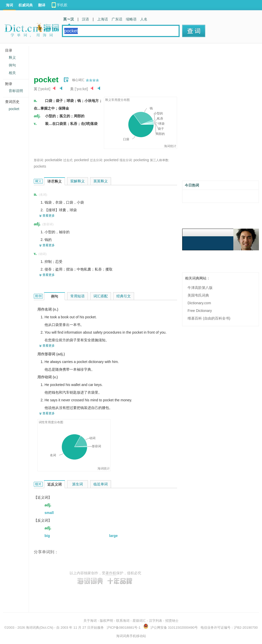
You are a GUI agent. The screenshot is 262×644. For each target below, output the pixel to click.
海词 (9, 5)
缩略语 (131, 19)
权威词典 (26, 5)
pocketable (53, 160)
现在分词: (126, 160)
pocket (14, 109)
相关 (12, 73)
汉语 (85, 19)
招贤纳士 (172, 621)
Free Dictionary (200, 311)
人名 (144, 19)
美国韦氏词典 (198, 295)
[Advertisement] (127, 57)
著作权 (111, 573)
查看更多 (49, 216)
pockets (40, 166)
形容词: (39, 160)
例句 (12, 65)
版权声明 (106, 621)
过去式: (68, 160)
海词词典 (32, 628)
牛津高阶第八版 (200, 288)
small (49, 513)
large (113, 536)
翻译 (42, 5)
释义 (12, 57)
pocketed (81, 160)
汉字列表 (156, 621)
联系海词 (123, 621)
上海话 (103, 19)
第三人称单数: (160, 160)
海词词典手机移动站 (131, 636)
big (47, 536)
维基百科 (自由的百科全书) (209, 318)
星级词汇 (139, 621)
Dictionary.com (199, 303)
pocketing (141, 160)
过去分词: (96, 160)
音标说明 (16, 91)
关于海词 (90, 621)
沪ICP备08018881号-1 (124, 628)
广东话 (117, 19)
